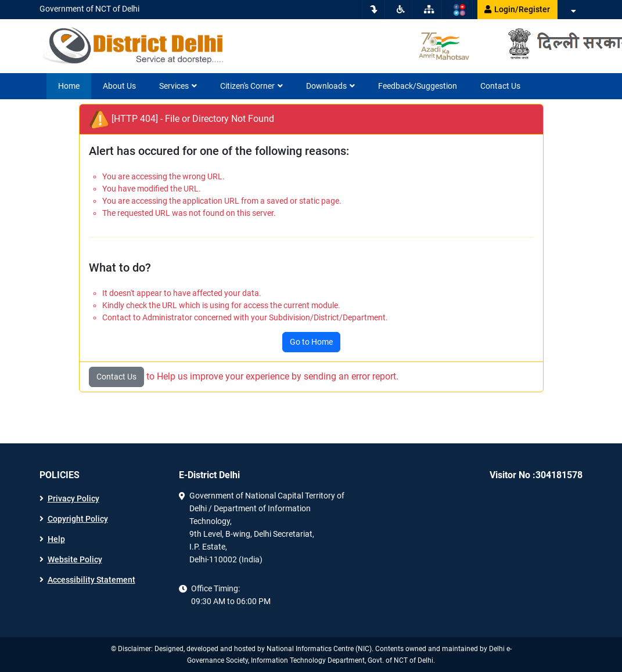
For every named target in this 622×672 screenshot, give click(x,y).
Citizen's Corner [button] (251, 86)
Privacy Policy (73, 498)
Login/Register (517, 9)
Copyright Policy (78, 519)
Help (56, 539)
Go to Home (311, 342)
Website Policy (75, 559)
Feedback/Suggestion (418, 86)
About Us (119, 86)
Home (69, 86)
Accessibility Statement (91, 580)
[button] (573, 11)
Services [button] (178, 86)
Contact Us (500, 86)
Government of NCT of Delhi (89, 9)
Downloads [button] (330, 86)
